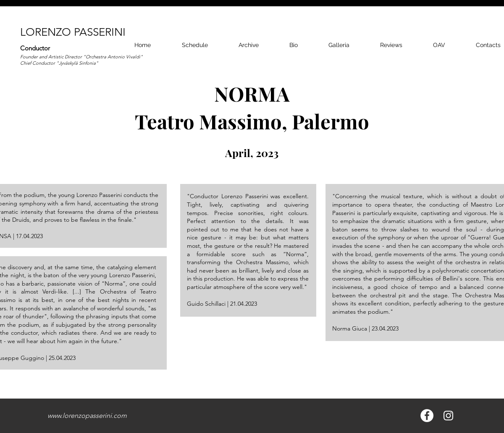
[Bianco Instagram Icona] (448, 416)
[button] (339, 45)
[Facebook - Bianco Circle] (427, 416)
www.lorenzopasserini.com (87, 416)
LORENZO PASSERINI (73, 32)
